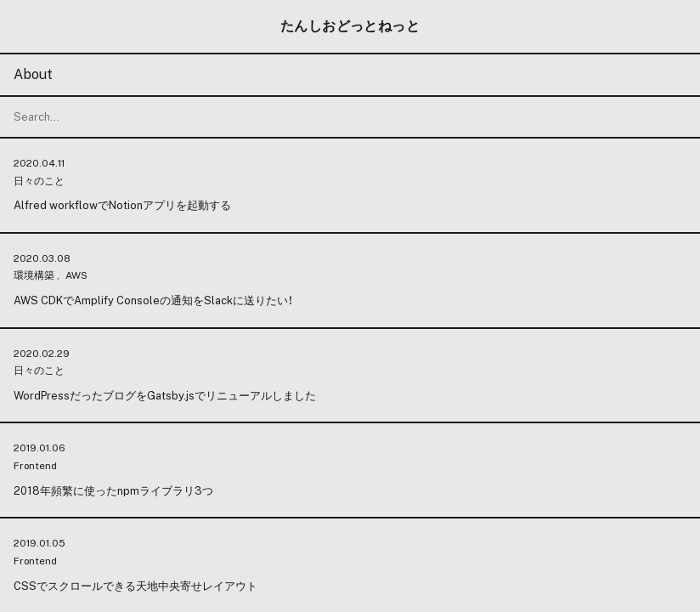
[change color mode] (350, 306)
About (33, 74)
